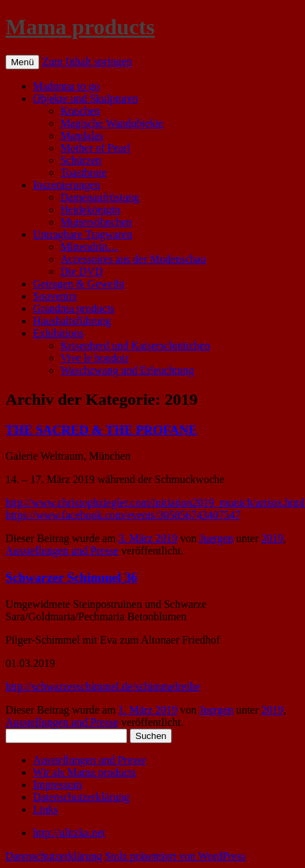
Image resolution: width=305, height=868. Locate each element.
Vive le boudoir (94, 358)
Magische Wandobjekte (112, 123)
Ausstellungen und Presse (62, 551)
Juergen (216, 538)
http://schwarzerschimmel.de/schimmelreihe (103, 687)
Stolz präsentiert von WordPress (175, 856)
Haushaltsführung (72, 321)
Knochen (80, 111)
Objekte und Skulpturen (86, 98)
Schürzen (81, 160)
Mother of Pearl (95, 148)
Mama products (80, 27)
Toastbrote (83, 173)
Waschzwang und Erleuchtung (127, 370)
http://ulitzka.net (69, 833)
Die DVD (82, 271)
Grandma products (74, 308)
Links (45, 809)
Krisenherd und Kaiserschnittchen (135, 345)
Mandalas (82, 136)
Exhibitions (58, 333)
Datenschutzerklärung (81, 797)
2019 (273, 538)
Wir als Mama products (84, 772)
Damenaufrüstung (100, 197)
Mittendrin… (89, 247)
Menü (22, 62)
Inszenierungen (67, 185)
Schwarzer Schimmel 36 (71, 577)
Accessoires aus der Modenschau (133, 259)
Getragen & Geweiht (79, 284)
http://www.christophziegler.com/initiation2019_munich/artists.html (155, 503)
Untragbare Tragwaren (82, 234)
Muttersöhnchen (96, 222)
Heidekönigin (90, 210)
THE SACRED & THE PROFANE (101, 430)
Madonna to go (66, 86)
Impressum (57, 785)
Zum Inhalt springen (87, 61)
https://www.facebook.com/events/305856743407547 (123, 515)
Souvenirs (55, 296)
